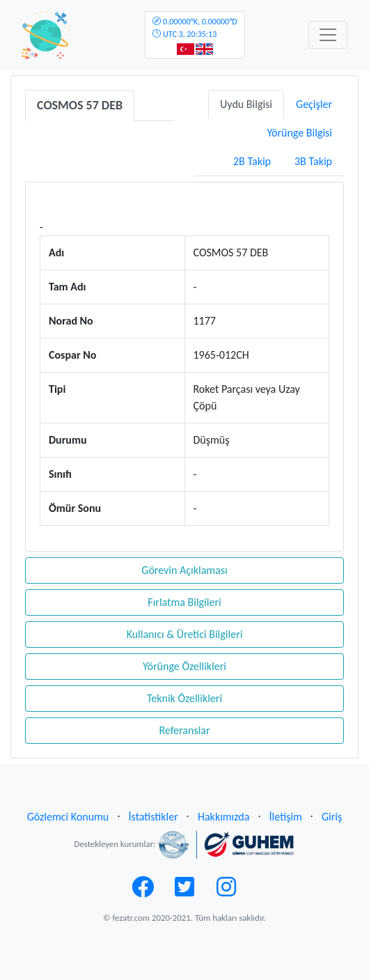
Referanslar (184, 730)
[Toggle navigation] (328, 35)
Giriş (332, 817)
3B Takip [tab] (313, 161)
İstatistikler (154, 817)
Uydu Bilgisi (246, 104)
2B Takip (252, 161)
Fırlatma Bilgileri (184, 602)
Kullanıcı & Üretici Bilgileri (185, 634)
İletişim (286, 817)
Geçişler (314, 104)
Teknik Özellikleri (184, 698)
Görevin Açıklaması (184, 570)
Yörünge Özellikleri (184, 666)
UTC (195, 28)
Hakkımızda (223, 817)
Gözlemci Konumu (68, 817)
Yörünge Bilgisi (299, 133)
